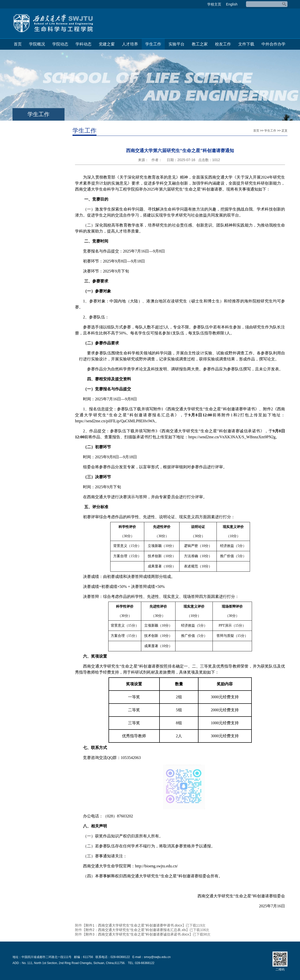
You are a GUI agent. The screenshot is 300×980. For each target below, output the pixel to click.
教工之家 (200, 44)
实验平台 (176, 44)
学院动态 (60, 44)
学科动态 (83, 44)
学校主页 (214, 4)
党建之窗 (107, 44)
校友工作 (223, 44)
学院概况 (37, 44)
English (232, 4)
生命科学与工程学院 (53, 23)
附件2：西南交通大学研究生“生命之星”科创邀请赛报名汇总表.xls (136, 930)
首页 (18, 44)
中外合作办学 (273, 44)
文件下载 (246, 44)
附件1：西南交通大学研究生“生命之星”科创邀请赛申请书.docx (134, 925)
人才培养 (130, 44)
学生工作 (153, 44)
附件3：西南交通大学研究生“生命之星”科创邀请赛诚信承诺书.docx (137, 934)
